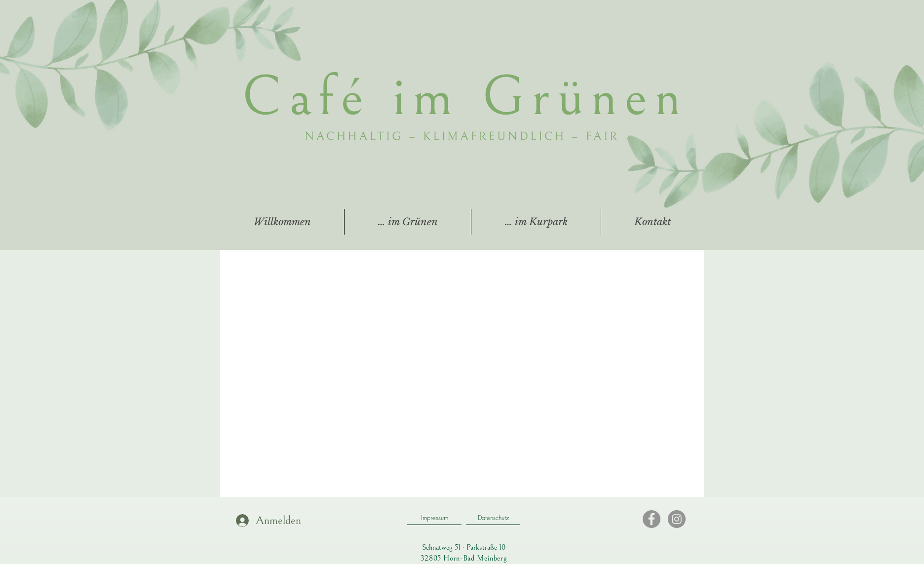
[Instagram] (677, 519)
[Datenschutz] (493, 518)
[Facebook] (652, 519)
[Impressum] (434, 518)
